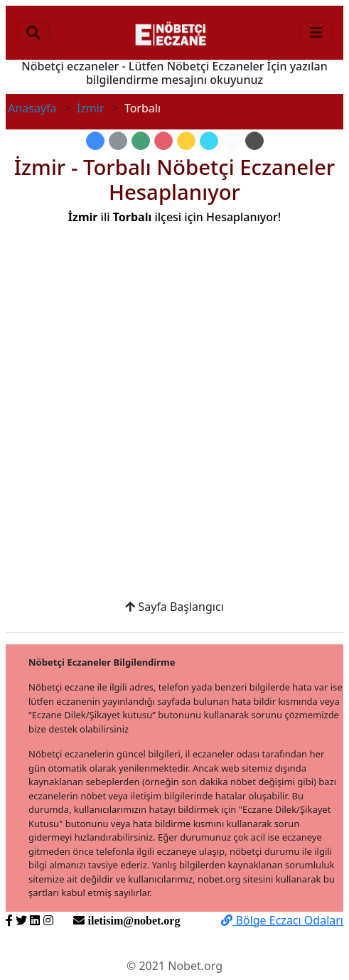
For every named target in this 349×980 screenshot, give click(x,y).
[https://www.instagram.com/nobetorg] (48, 920)
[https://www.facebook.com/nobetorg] (9, 920)
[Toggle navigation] (33, 33)
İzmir (91, 108)
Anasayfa (32, 108)
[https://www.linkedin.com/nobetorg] (35, 920)
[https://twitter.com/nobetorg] (21, 920)
